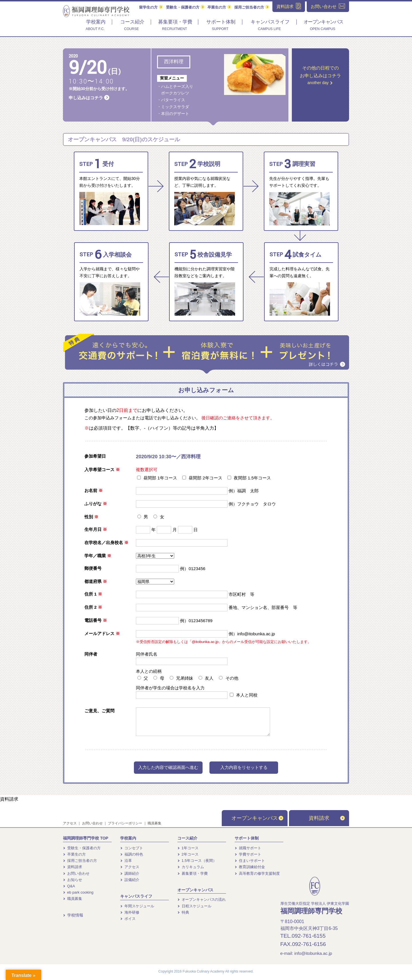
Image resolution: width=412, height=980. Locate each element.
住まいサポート (250, 861)
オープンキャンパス (257, 818)
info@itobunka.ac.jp (313, 953)
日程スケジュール (194, 906)
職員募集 (154, 823)
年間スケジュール (137, 906)
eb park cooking (78, 892)
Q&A (69, 886)
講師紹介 (130, 873)
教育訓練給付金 (250, 867)
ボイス (128, 919)
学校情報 (73, 915)
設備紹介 (130, 880)
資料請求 (9, 799)
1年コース (188, 848)
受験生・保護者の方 (185, 7)
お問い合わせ (92, 823)
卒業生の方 (219, 7)
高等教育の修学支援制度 (257, 873)
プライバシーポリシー (125, 823)
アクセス (70, 823)
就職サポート (248, 848)
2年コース (188, 854)
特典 (183, 912)
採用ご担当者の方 (252, 7)
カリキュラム (191, 867)
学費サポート (248, 854)
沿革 (126, 861)
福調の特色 (132, 854)
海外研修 (130, 912)
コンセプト (132, 848)
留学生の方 (151, 7)
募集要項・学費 (193, 873)
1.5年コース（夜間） (197, 861)
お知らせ (73, 880)
